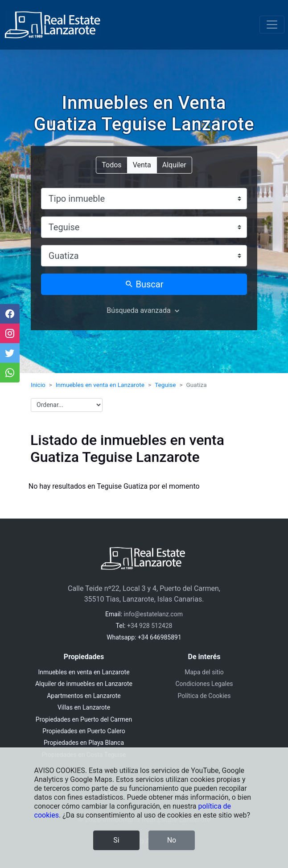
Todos (111, 164)
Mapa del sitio (204, 672)
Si (116, 840)
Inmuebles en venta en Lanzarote (100, 385)
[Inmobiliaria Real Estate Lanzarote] (53, 25)
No (172, 840)
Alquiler (174, 164)
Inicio (38, 385)
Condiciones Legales (204, 684)
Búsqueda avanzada (138, 310)
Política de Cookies (204, 696)
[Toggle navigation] (272, 25)
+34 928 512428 (150, 626)
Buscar (144, 284)
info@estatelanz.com (153, 614)
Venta (142, 164)
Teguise (165, 385)
